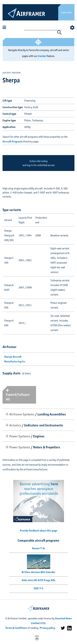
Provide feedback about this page (38, 531)
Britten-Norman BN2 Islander (38, 572)
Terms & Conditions (16, 628)
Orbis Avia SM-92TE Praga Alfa (38, 580)
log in (30, 165)
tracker (42, 56)
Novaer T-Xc (39, 548)
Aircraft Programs (13, 141)
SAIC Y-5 (38, 588)
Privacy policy (47, 628)
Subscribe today (38, 161)
